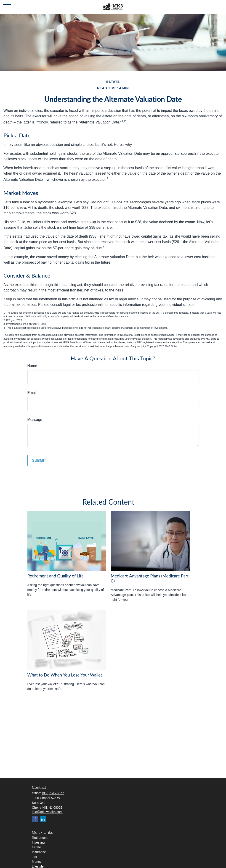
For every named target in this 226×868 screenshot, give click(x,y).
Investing (38, 842)
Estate (37, 847)
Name (32, 366)
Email (32, 393)
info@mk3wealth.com (47, 812)
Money (37, 862)
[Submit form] (39, 461)
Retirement (40, 838)
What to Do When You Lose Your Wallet (65, 675)
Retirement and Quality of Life (56, 576)
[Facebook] (35, 819)
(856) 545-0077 (53, 793)
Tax (35, 857)
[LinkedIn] (43, 819)
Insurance (39, 852)
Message (35, 420)
